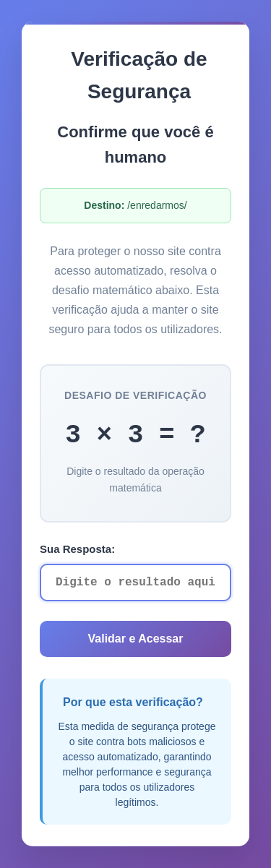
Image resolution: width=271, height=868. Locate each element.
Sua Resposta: (77, 549)
